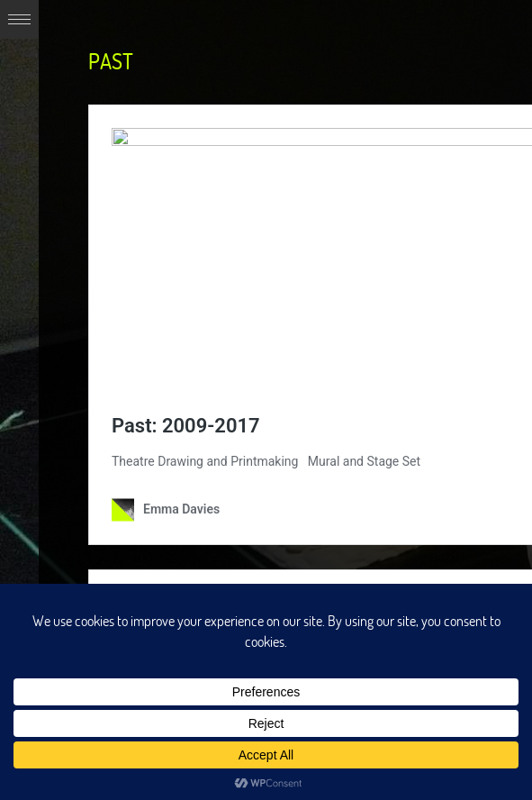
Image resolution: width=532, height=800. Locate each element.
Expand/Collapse (19, 19)
